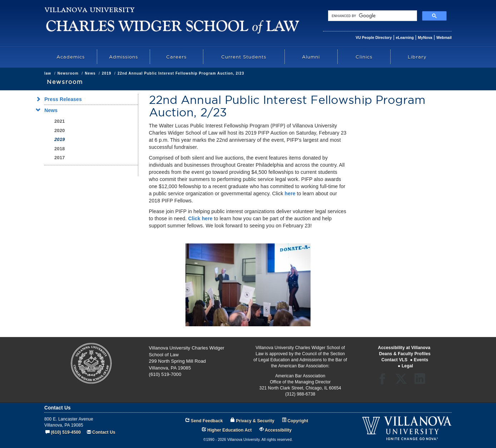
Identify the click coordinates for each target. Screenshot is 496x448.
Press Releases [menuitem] (61, 99)
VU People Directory (374, 37)
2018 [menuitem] (59, 149)
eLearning (405, 37)
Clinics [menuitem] (364, 57)
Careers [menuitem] (176, 57)
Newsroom (68, 73)
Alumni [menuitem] (311, 57)
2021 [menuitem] (59, 121)
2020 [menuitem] (59, 130)
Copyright (298, 421)
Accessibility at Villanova (404, 348)
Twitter (403, 381)
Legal (407, 366)
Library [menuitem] (417, 57)
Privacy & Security (255, 421)
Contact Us (104, 432)
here (290, 193)
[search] (372, 16)
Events (421, 360)
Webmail (444, 37)
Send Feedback (207, 421)
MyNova (425, 37)
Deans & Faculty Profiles (405, 354)
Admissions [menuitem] (123, 57)
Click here (200, 218)
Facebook (384, 381)
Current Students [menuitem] (244, 57)
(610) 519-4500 (66, 432)
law (48, 73)
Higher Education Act (229, 430)
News (90, 73)
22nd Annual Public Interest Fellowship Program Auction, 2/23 (181, 73)
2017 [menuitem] (59, 158)
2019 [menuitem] (59, 139)
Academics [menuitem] (71, 57)
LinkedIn (422, 381)
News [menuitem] (49, 110)
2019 (106, 73)
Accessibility (278, 430)
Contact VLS (394, 360)
